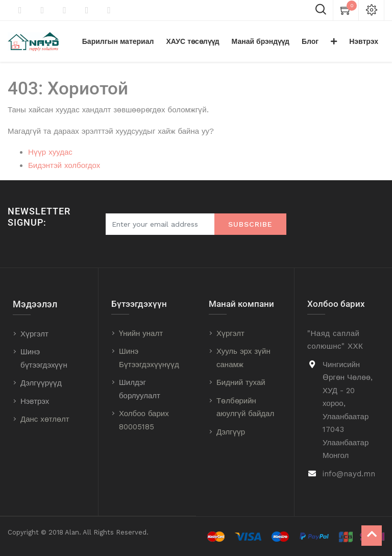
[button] (334, 41)
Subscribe (250, 224)
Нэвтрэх (35, 401)
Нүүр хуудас (50, 152)
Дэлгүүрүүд (41, 383)
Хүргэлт (34, 334)
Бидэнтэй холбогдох (64, 165)
